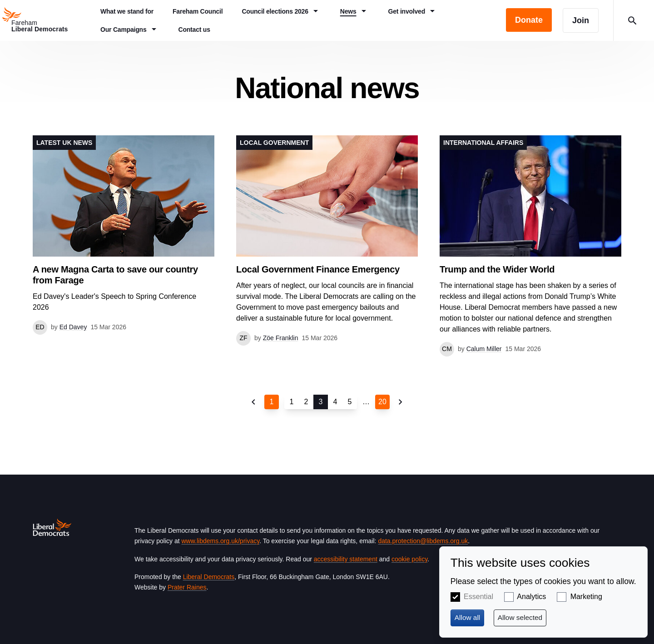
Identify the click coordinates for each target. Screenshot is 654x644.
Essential (478, 597)
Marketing (586, 597)
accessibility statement (346, 559)
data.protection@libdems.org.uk (423, 541)
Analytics (531, 597)
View (124, 235)
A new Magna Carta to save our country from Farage (115, 275)
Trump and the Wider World (497, 269)
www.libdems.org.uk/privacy (220, 541)
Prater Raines (187, 587)
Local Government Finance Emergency (318, 269)
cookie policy (409, 559)
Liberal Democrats (209, 577)
